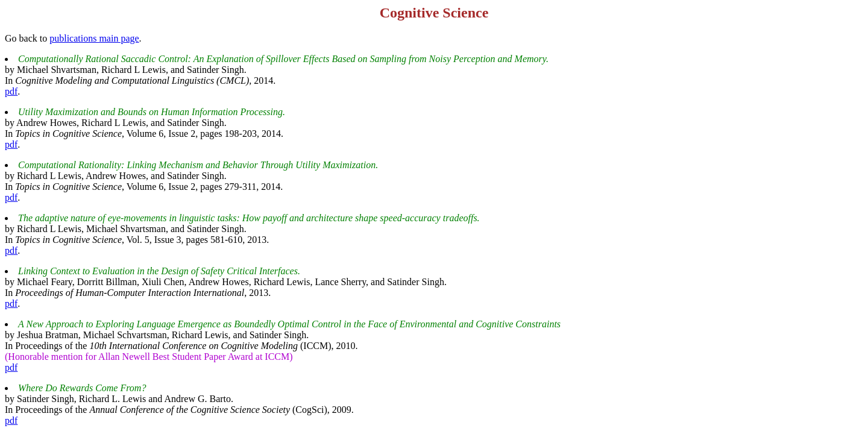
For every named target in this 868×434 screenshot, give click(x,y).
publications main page (94, 38)
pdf (11, 91)
